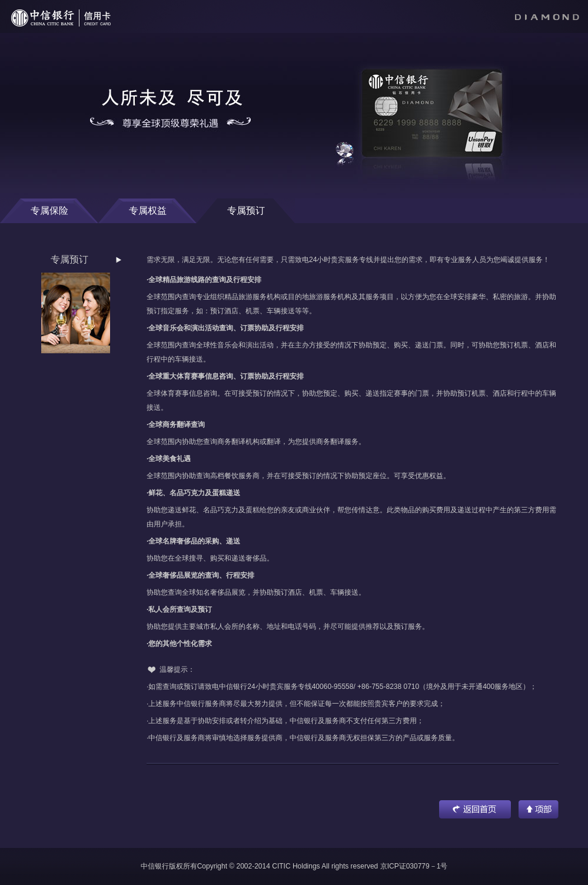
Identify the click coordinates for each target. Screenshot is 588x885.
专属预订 (246, 211)
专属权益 (148, 211)
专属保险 (49, 211)
